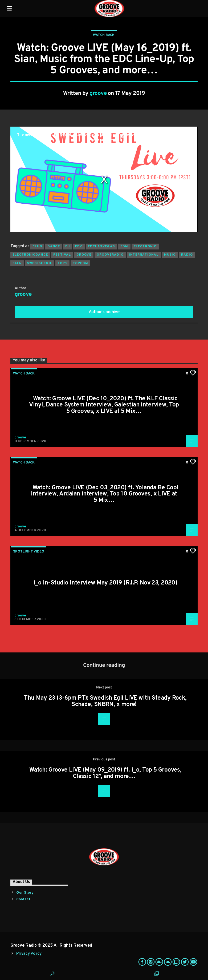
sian (17, 263)
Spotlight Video (29, 552)
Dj (68, 247)
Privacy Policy (29, 954)
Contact (23, 899)
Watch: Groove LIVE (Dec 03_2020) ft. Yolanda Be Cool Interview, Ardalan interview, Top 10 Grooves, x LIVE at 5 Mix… (105, 494)
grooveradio (110, 255)
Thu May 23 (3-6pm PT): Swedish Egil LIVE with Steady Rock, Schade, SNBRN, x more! (105, 701)
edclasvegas (101, 247)
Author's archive (104, 312)
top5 (62, 263)
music (170, 255)
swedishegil (40, 263)
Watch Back (104, 35)
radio (187, 255)
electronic (145, 247)
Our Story (25, 893)
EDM (124, 247)
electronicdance (30, 255)
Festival (62, 255)
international (144, 255)
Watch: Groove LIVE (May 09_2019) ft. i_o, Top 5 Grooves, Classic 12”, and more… (105, 773)
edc (79, 247)
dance (54, 247)
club (37, 247)
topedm (80, 263)
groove (98, 94)
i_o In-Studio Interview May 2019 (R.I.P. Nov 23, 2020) (105, 583)
